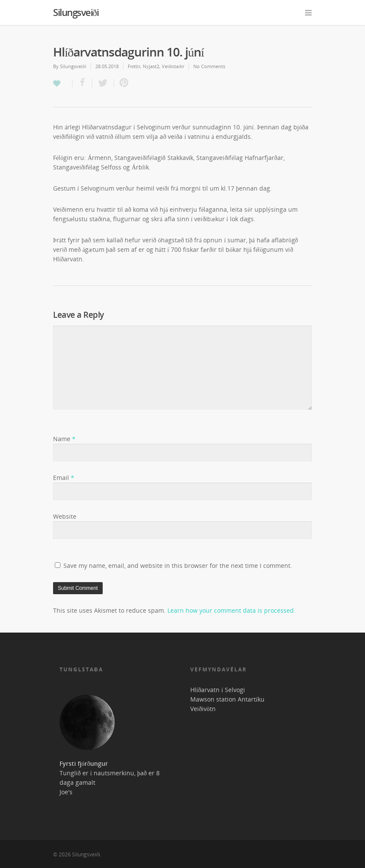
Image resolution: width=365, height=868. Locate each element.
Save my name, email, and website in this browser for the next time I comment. (178, 566)
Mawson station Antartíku (227, 699)
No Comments (209, 66)
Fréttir (134, 66)
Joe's (66, 792)
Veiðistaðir (173, 66)
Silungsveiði (76, 12)
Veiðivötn (203, 709)
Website (65, 516)
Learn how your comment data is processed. (231, 610)
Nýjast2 (151, 66)
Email (64, 478)
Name (64, 439)
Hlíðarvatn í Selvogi (218, 690)
